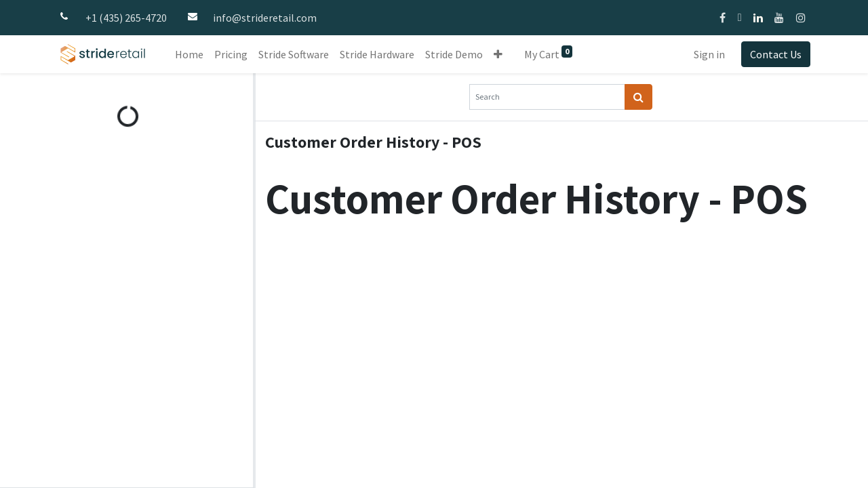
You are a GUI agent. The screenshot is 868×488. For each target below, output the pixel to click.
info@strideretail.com (265, 18)
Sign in (709, 54)
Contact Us (776, 54)
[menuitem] (189, 54)
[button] (498, 54)
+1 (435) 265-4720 (126, 18)
